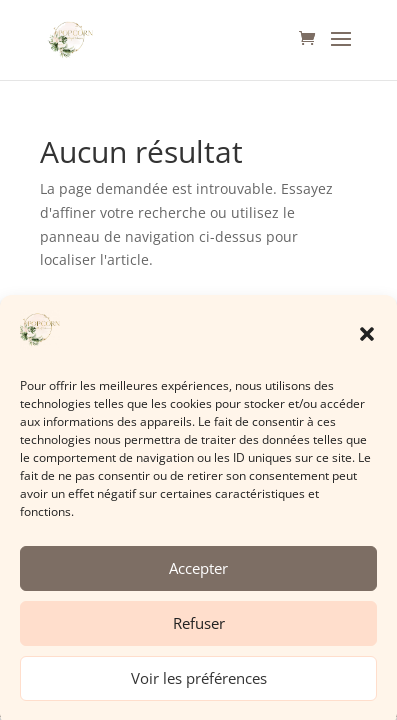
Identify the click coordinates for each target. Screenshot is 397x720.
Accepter (198, 575)
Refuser (199, 630)
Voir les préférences (199, 685)
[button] (367, 340)
